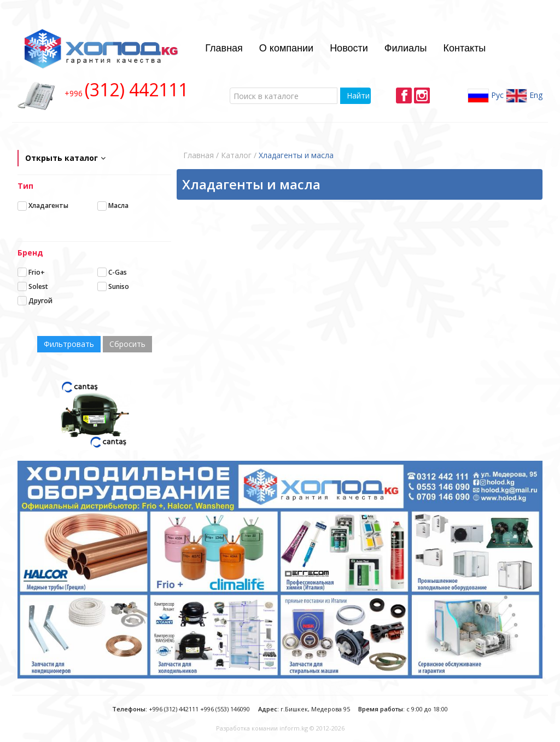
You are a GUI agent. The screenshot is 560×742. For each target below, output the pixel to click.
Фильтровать (69, 344)
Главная (224, 48)
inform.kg (294, 728)
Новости (349, 48)
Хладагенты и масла (296, 155)
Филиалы (406, 48)
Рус (486, 96)
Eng (524, 96)
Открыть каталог (65, 158)
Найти (358, 95)
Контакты (465, 48)
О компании (286, 48)
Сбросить (127, 344)
